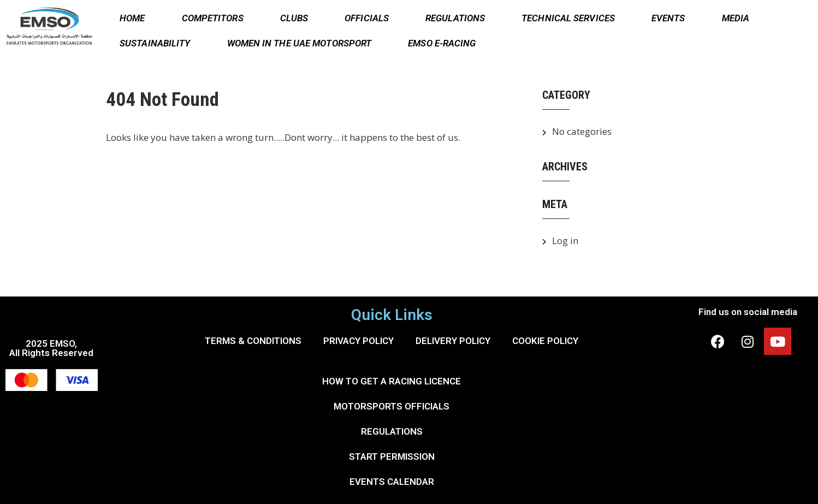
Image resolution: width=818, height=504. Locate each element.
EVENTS (668, 18)
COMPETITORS (213, 18)
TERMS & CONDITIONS (253, 341)
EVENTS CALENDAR (392, 482)
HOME (132, 18)
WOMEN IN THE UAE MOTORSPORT (300, 43)
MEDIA (736, 18)
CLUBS (294, 18)
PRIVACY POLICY (358, 341)
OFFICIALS (367, 18)
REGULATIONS (455, 18)
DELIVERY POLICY (453, 341)
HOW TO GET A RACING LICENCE (392, 381)
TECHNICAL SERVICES (568, 18)
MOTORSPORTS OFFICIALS (392, 406)
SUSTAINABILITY (155, 43)
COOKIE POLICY (545, 341)
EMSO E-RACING (442, 43)
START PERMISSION (392, 456)
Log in (565, 241)
